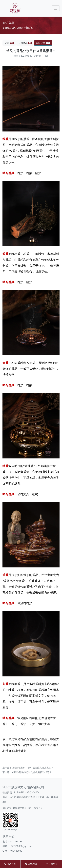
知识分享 (43, 43)
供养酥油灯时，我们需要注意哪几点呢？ (33, 768)
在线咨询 (31, 864)
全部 (9, 43)
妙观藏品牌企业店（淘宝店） (28, 808)
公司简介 (52, 864)
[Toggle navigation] (56, 8)
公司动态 (25, 43)
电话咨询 (10, 864)
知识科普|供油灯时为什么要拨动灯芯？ (32, 772)
